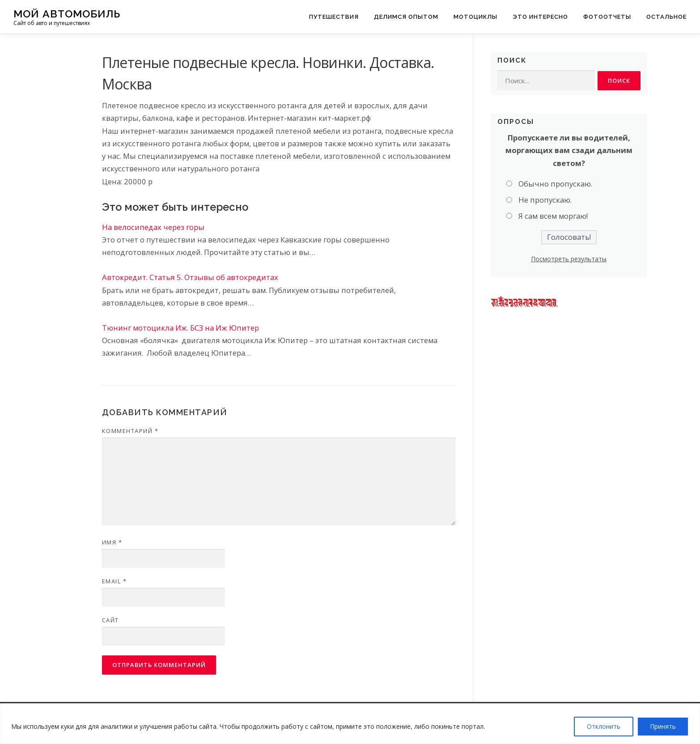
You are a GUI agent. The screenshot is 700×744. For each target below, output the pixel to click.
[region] (350, 724)
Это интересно (540, 17)
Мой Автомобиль (67, 14)
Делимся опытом (406, 17)
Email (115, 581)
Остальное (666, 17)
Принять (663, 726)
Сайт (110, 620)
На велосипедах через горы (153, 227)
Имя (112, 542)
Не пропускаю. (545, 200)
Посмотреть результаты (569, 259)
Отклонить (604, 726)
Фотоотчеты (607, 17)
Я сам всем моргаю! (553, 216)
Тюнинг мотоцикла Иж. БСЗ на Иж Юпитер (180, 328)
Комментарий (130, 431)
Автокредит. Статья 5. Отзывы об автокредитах (190, 277)
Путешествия (334, 17)
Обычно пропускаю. (555, 184)
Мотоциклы (475, 17)
